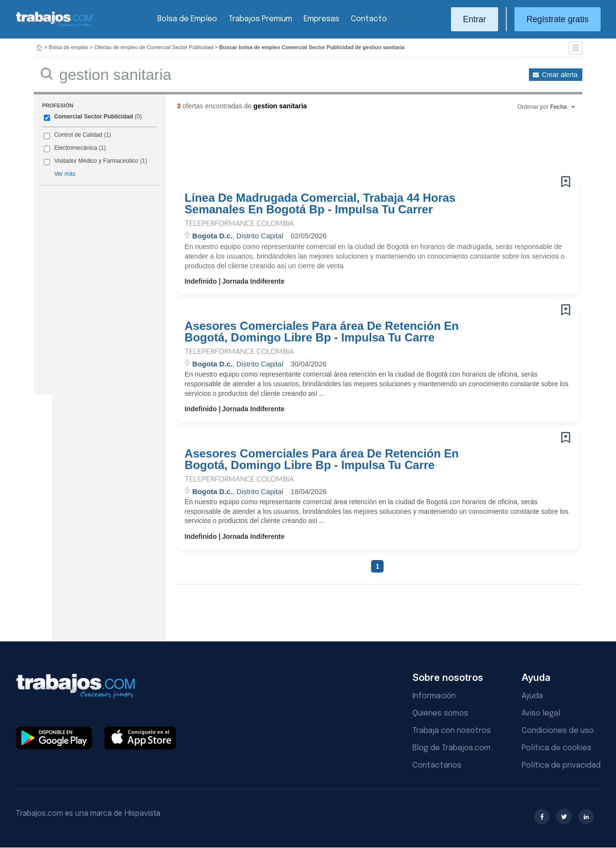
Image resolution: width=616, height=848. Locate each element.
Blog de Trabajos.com (451, 748)
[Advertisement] (358, 147)
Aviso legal (541, 713)
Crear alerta (560, 75)
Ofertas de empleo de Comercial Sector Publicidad (154, 47)
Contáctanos (437, 765)
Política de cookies (557, 748)
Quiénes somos (440, 713)
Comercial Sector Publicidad (93, 117)
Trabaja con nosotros (452, 731)
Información (434, 696)
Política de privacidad (561, 765)
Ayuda (532, 696)
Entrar (475, 19)
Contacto (369, 19)
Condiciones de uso (558, 731)
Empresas (321, 19)
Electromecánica (75, 148)
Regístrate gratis (558, 19)
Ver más (64, 174)
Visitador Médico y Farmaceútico (96, 161)
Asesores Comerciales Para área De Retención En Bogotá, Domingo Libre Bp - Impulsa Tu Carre (322, 332)
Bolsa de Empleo (187, 19)
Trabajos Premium (260, 19)
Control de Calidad (78, 135)
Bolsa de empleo (69, 47)
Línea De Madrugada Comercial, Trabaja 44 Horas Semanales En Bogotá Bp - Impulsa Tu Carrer (320, 204)
